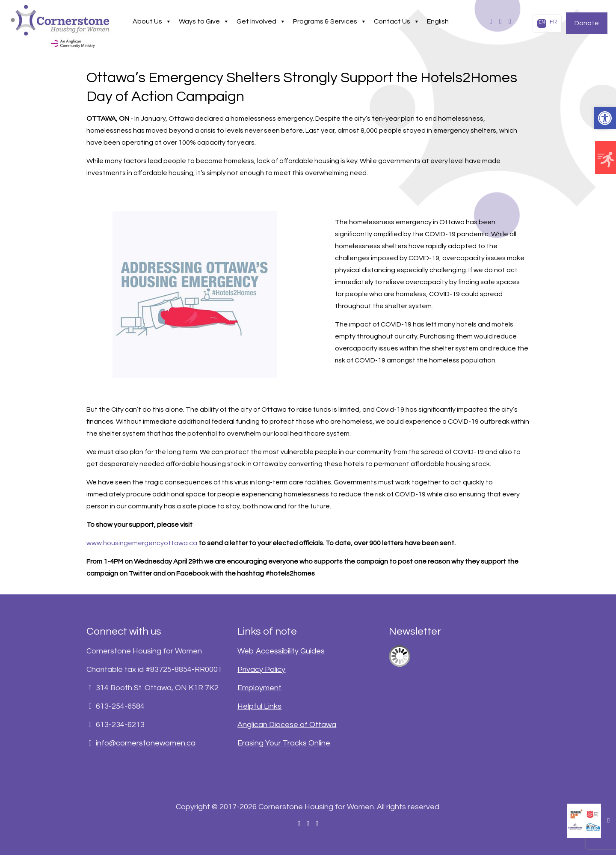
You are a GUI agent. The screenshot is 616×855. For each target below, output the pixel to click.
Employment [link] (259, 688)
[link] (605, 118)
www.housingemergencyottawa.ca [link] (142, 543)
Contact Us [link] (397, 21)
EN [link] (542, 22)
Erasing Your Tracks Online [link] (284, 743)
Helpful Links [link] (259, 706)
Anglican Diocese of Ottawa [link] (287, 725)
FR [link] (553, 22)
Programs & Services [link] (330, 21)
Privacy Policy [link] (261, 669)
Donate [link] (587, 23)
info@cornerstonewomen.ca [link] (146, 743)
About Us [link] (152, 21)
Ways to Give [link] (204, 21)
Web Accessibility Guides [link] (281, 651)
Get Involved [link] (261, 21)
